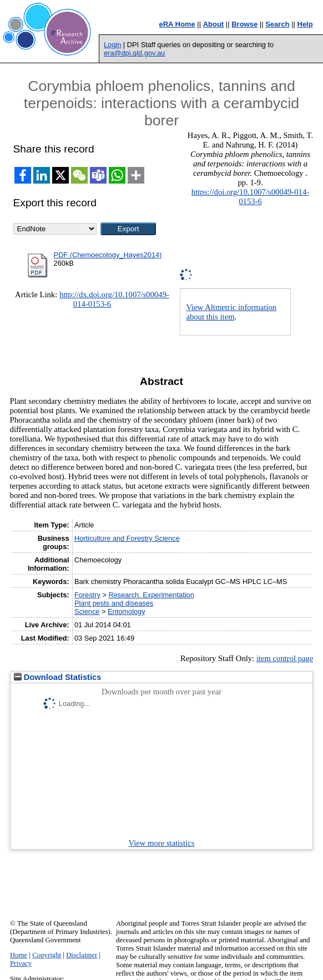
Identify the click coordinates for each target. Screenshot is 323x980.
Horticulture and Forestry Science (127, 538)
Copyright (47, 955)
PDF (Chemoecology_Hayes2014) (108, 255)
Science (87, 611)
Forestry (87, 595)
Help (305, 24)
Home (19, 955)
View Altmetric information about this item (231, 312)
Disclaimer (82, 955)
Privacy (21, 963)
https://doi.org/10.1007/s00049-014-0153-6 (250, 197)
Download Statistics (58, 677)
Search (277, 24)
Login (112, 45)
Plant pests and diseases (114, 603)
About (214, 24)
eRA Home (177, 24)
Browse (244, 24)
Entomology (127, 611)
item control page (285, 658)
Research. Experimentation (151, 595)
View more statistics (162, 843)
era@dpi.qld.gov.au (134, 53)
